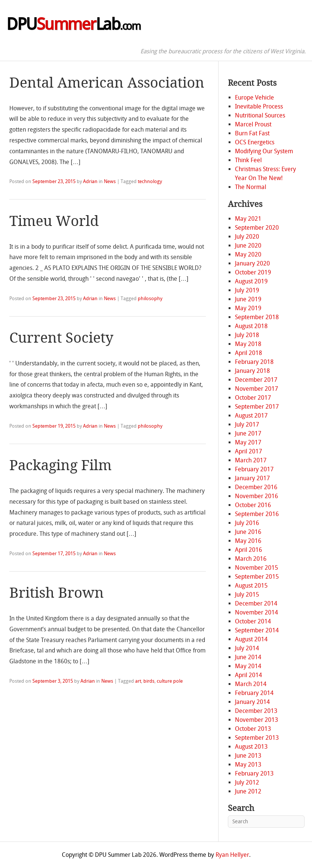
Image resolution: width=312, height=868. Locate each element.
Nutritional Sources (260, 115)
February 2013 (254, 773)
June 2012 (248, 791)
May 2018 (248, 344)
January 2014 (252, 702)
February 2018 (254, 362)
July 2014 (247, 648)
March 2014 (251, 684)
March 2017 (251, 460)
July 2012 (247, 782)
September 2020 (257, 228)
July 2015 (247, 595)
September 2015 (257, 577)
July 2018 (247, 335)
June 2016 (248, 532)
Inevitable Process (259, 106)
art (138, 681)
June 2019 (248, 299)
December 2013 (256, 711)
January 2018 (252, 371)
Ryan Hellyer (232, 855)
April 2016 (249, 550)
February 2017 (254, 469)
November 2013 (257, 720)
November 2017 (257, 389)
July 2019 (247, 290)
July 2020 (247, 237)
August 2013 (251, 747)
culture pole (170, 681)
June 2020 (248, 246)
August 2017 (251, 416)
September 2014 (257, 630)
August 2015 (251, 586)
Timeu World (54, 221)
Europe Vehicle (254, 98)
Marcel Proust (253, 124)
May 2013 (248, 765)
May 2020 (248, 254)
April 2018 (249, 353)
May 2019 (248, 308)
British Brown (57, 593)
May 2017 (248, 442)
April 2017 (249, 451)
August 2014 (251, 639)
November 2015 (257, 568)
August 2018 (251, 326)
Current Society (61, 338)
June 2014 (248, 657)
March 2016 (251, 559)
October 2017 (253, 398)
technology (150, 181)
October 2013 (253, 729)
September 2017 (257, 407)
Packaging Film (61, 465)
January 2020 (252, 263)
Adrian (90, 181)
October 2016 (253, 505)
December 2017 (256, 380)
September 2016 (257, 514)
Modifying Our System (264, 151)
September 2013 (257, 738)
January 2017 (252, 478)
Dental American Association (107, 83)
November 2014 (257, 612)
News (110, 181)
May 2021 (248, 219)
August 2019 (251, 281)
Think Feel (248, 160)
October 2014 (253, 621)
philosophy (150, 298)
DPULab (73, 24)
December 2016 (256, 487)
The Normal (251, 187)
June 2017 (248, 433)
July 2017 (247, 424)
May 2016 (248, 541)
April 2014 (249, 675)
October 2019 (253, 272)
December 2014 (256, 603)
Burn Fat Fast (252, 133)
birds (149, 681)
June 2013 (248, 756)
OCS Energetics (255, 142)
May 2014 (248, 666)
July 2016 (247, 523)
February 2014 (254, 693)
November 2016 (257, 496)
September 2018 (257, 317)
